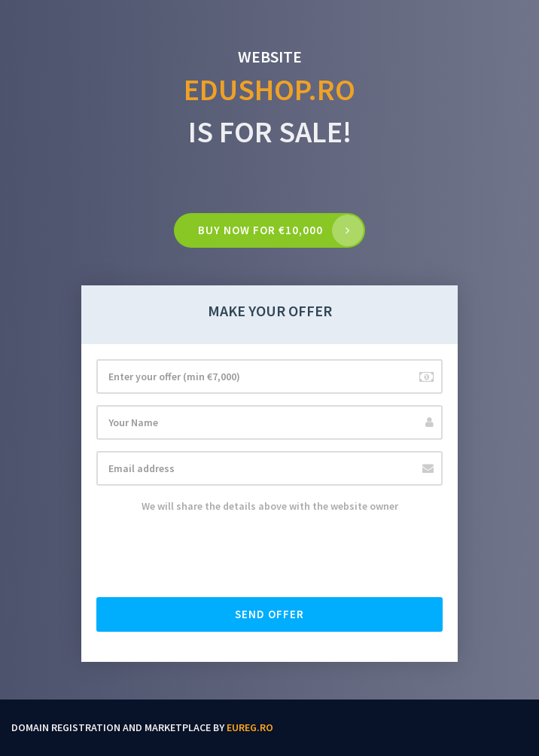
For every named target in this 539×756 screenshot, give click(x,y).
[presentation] (211, 556)
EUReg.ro (250, 727)
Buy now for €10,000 (260, 230)
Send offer (269, 614)
